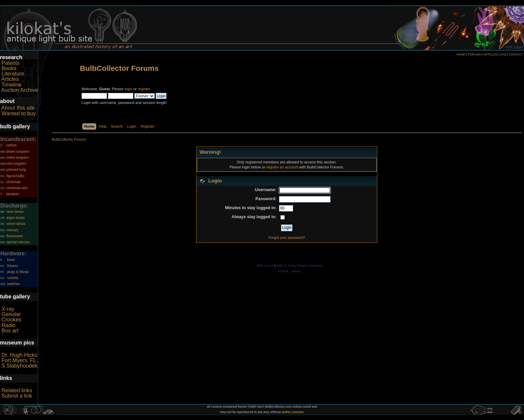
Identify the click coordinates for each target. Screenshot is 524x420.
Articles (10, 79)
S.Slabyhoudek (19, 366)
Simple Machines (309, 265)
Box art (10, 331)
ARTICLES (491, 54)
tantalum (13, 194)
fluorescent (15, 236)
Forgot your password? (287, 238)
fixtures (12, 266)
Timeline (11, 85)
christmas (14, 182)
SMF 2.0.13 (265, 265)
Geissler (11, 314)
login (128, 89)
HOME (461, 54)
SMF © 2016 (286, 265)
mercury (12, 230)
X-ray (8, 309)
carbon (12, 145)
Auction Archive (20, 90)
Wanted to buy (19, 113)
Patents (10, 63)
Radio (8, 325)
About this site (18, 108)
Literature (13, 74)
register (144, 89)
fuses (11, 260)
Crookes (11, 320)
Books (9, 68)
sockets (13, 278)
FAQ (503, 54)
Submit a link (17, 396)
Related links (17, 390)
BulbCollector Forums (119, 68)
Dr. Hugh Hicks (19, 355)
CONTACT (516, 54)
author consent (293, 412)
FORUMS (474, 54)
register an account (282, 167)
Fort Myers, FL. (19, 360)
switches (13, 284)
